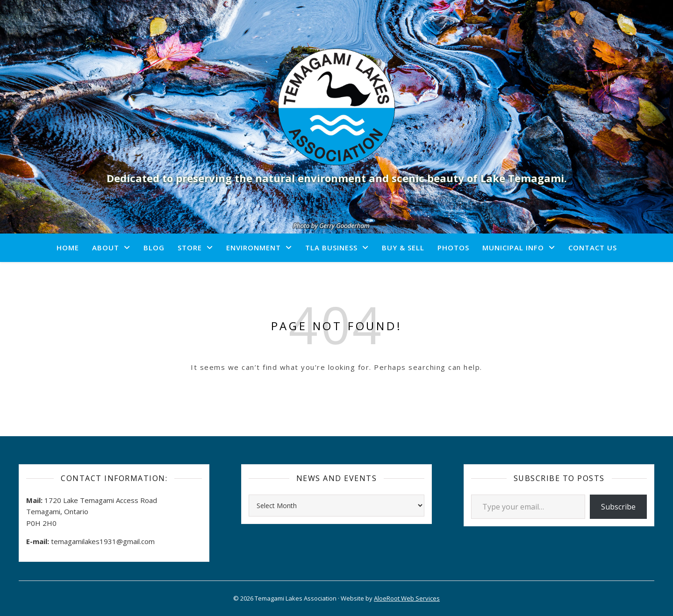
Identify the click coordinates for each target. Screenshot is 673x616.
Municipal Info (513, 248)
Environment (254, 248)
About (106, 248)
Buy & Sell (403, 248)
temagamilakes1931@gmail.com (103, 541)
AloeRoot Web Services (407, 598)
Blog (154, 248)
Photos (453, 248)
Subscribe (618, 507)
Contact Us (593, 248)
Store (190, 248)
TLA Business (331, 248)
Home (68, 248)
